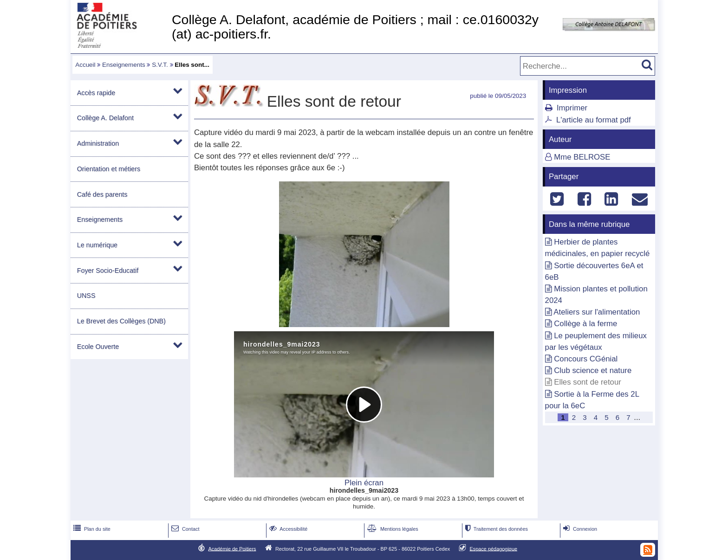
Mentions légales (392, 529)
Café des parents (102, 194)
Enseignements (124, 65)
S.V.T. (160, 65)
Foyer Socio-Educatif (108, 270)
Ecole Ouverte (98, 347)
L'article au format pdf (594, 120)
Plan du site (91, 529)
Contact (185, 529)
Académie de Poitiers (232, 548)
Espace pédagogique (494, 548)
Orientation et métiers (109, 169)
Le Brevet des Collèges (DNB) (121, 321)
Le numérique (97, 245)
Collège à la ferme (585, 324)
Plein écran (364, 483)
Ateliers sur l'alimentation (597, 312)
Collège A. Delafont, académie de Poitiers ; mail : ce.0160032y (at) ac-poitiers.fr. (355, 27)
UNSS (86, 296)
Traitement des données (496, 529)
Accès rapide (96, 93)
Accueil (85, 65)
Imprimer (572, 108)
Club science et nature (593, 370)
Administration (98, 143)
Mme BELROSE (582, 157)
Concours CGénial (586, 359)
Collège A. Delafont (105, 118)
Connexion (579, 529)
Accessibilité (288, 529)
